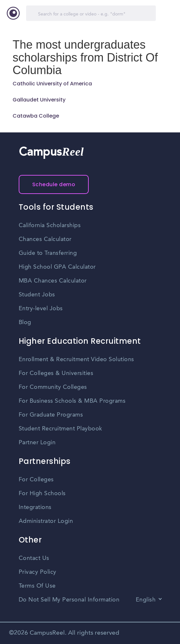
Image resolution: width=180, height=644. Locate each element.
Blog (25, 322)
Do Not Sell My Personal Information (69, 600)
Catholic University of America (52, 84)
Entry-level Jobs (41, 309)
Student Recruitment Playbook (60, 429)
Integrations (35, 507)
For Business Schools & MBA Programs (72, 401)
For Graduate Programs (51, 415)
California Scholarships (50, 226)
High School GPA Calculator (57, 267)
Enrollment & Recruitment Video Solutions (76, 360)
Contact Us (34, 558)
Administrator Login (46, 521)
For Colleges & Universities (56, 373)
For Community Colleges (53, 387)
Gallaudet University (39, 100)
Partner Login (37, 443)
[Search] (91, 13)
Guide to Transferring (48, 253)
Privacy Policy (38, 572)
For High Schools (42, 494)
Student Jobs (37, 295)
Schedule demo (54, 184)
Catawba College (36, 116)
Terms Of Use (37, 586)
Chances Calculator (45, 239)
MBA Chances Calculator (53, 281)
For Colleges (36, 480)
